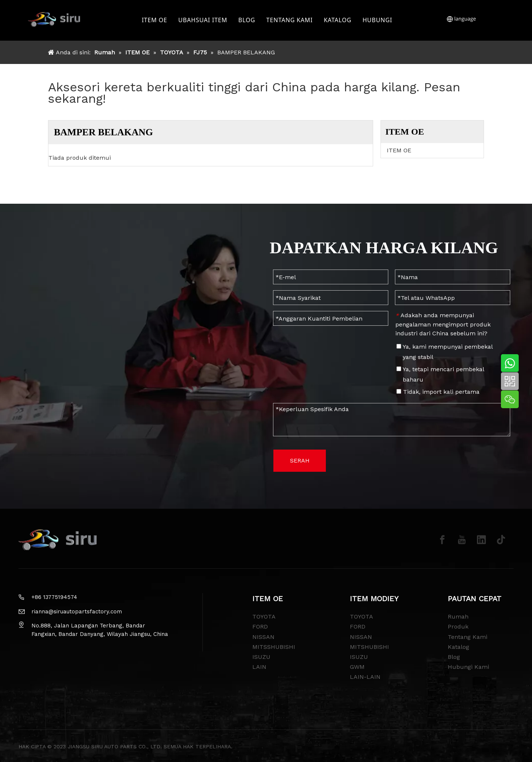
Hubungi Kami (468, 667)
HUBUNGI (378, 20)
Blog (454, 657)
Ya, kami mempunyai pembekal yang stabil (444, 352)
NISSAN (263, 637)
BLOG (248, 20)
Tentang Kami (468, 637)
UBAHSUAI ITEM (204, 20)
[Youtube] (462, 540)
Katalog (458, 647)
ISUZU (261, 657)
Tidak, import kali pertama (438, 392)
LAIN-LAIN (365, 677)
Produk (458, 626)
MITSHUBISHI (369, 647)
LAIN (259, 667)
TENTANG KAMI (291, 20)
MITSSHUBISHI (274, 647)
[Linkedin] (481, 540)
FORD (260, 626)
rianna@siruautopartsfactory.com (77, 612)
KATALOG (339, 20)
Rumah (458, 617)
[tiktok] (501, 540)
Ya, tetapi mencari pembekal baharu (440, 374)
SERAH (300, 460)
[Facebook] (442, 540)
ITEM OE (155, 20)
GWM (357, 667)
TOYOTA (264, 617)
